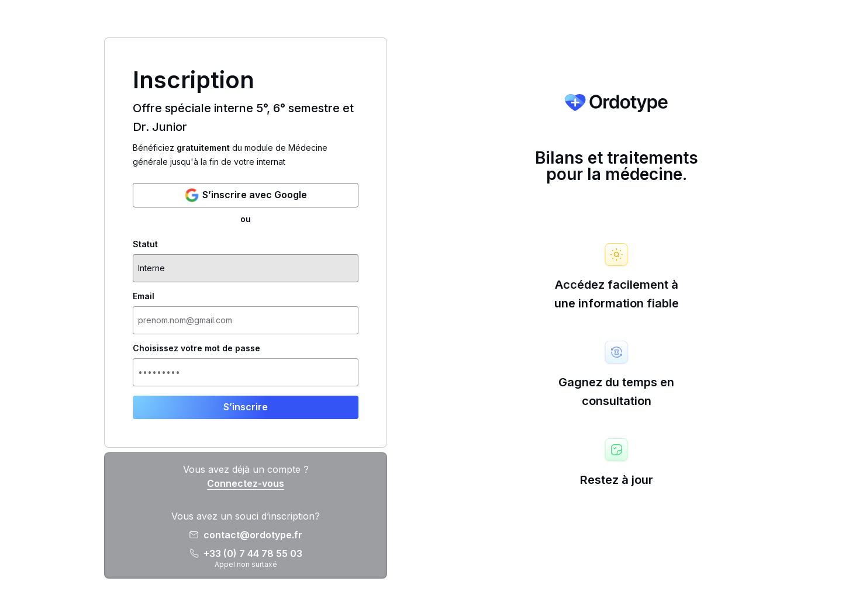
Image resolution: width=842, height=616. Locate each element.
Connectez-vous (246, 483)
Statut (145, 244)
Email (144, 296)
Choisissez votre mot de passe (196, 348)
